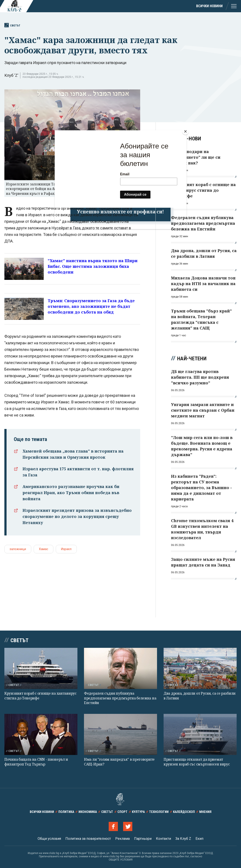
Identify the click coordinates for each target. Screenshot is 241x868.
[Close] (185, 131)
